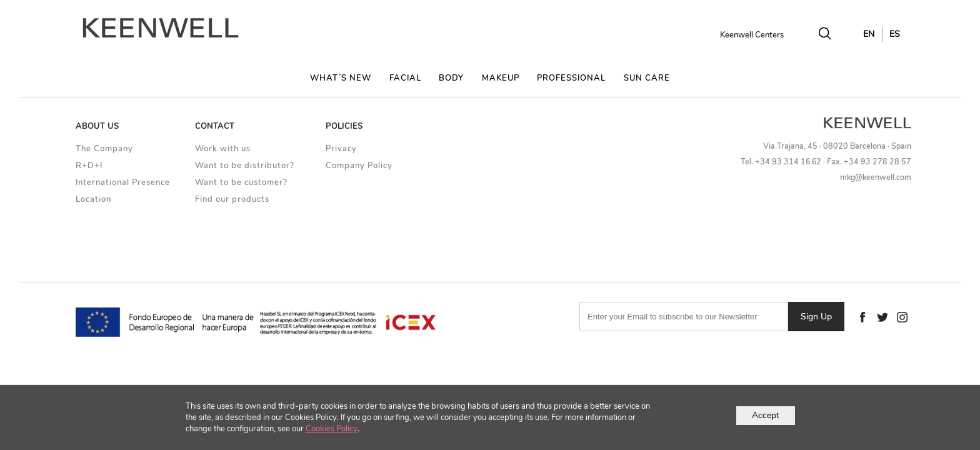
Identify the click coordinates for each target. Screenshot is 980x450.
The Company (104, 149)
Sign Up (816, 317)
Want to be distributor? (245, 166)
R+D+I (89, 166)
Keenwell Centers (752, 35)
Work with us (223, 149)
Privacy (341, 149)
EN (869, 34)
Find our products (232, 200)
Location (93, 200)
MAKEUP (501, 78)
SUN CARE (647, 78)
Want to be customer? (241, 183)
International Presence (123, 183)
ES (895, 34)
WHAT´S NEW (341, 78)
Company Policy (359, 166)
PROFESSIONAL (571, 78)
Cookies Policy (332, 429)
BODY (451, 78)
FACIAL (405, 78)
